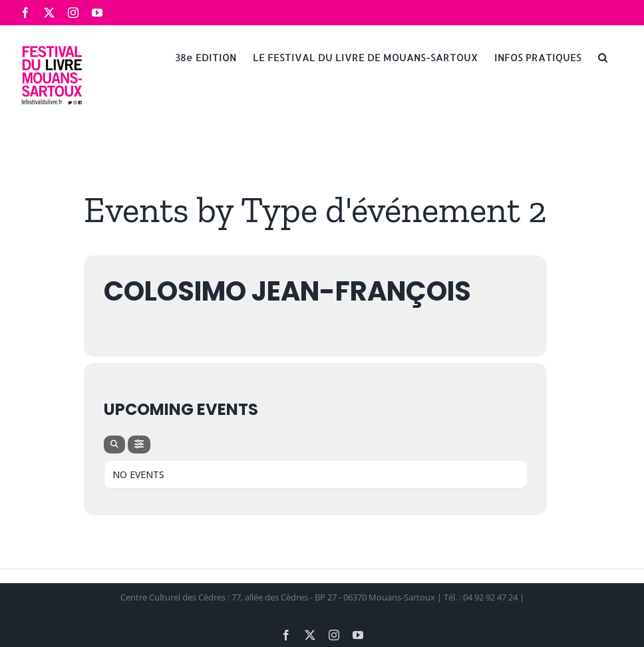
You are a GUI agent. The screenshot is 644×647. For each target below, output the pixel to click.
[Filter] (139, 445)
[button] (603, 57)
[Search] (114, 445)
